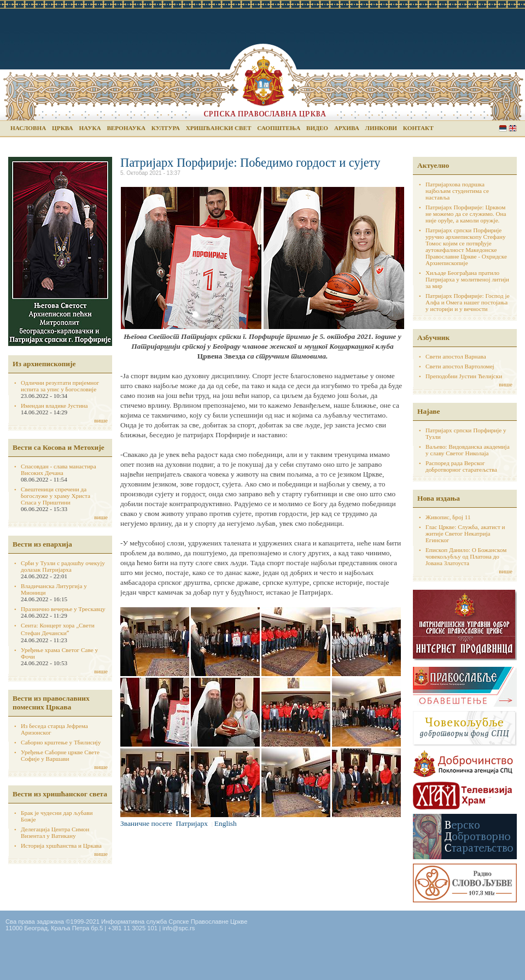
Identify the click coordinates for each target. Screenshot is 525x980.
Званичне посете (146, 823)
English (513, 128)
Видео (317, 128)
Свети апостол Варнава (456, 356)
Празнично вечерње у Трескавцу (63, 609)
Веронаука (126, 128)
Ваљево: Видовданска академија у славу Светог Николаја (468, 450)
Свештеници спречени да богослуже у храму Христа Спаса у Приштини (56, 496)
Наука (90, 128)
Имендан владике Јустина (54, 406)
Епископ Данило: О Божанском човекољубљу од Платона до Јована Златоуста (466, 556)
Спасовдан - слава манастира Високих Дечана (59, 470)
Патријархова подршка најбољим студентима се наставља (457, 191)
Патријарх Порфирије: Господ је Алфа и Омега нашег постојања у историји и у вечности (468, 302)
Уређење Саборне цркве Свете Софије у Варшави (60, 755)
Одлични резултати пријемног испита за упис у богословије (60, 386)
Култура (166, 128)
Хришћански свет (219, 128)
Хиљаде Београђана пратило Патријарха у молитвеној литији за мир (467, 279)
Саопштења (279, 128)
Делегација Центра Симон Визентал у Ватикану (55, 832)
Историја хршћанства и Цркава (61, 846)
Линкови (381, 128)
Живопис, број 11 (448, 517)
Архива (347, 128)
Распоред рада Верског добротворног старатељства (461, 466)
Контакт (418, 128)
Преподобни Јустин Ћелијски (464, 376)
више (101, 420)
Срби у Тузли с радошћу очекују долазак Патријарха (63, 566)
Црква (62, 128)
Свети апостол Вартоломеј (460, 366)
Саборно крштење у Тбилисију (61, 742)
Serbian (503, 128)
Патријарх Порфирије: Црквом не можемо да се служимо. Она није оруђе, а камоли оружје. (466, 214)
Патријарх (192, 823)
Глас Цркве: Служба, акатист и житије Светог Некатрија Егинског (465, 533)
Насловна (28, 128)
